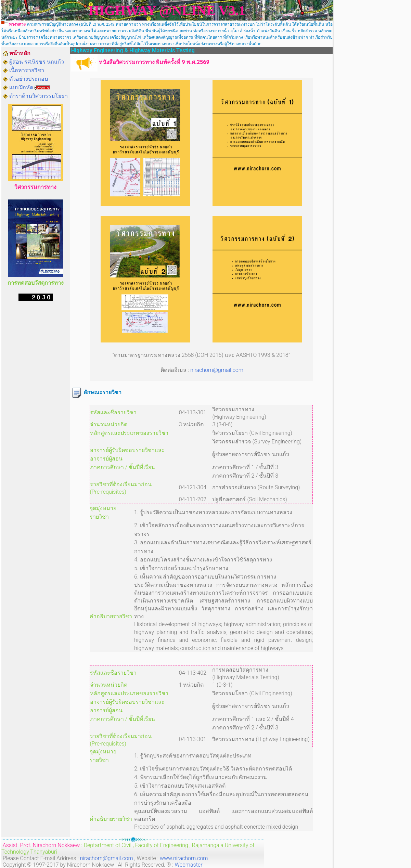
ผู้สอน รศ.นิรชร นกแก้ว (37, 62)
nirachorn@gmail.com (217, 370)
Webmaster (189, 865)
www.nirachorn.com (184, 858)
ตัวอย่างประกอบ (29, 79)
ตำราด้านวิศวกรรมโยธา (38, 96)
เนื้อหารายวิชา (27, 70)
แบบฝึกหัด (21, 87)
